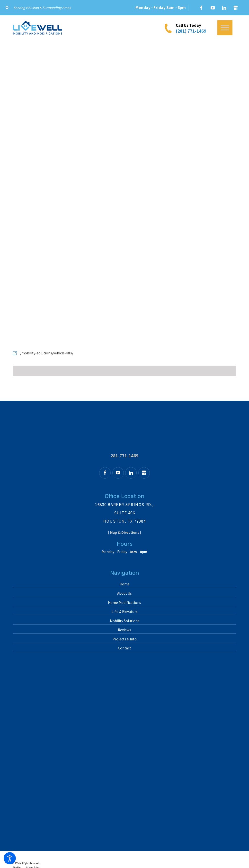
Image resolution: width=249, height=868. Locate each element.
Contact (124, 648)
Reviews (124, 630)
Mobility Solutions (125, 621)
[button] (10, 858)
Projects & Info (125, 639)
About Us (124, 593)
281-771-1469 (124, 456)
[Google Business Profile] (236, 8)
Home (125, 584)
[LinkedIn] (224, 8)
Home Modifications (124, 603)
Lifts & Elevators (125, 612)
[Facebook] (201, 8)
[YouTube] (213, 8)
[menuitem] (125, 584)
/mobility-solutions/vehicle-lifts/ (47, 353)
